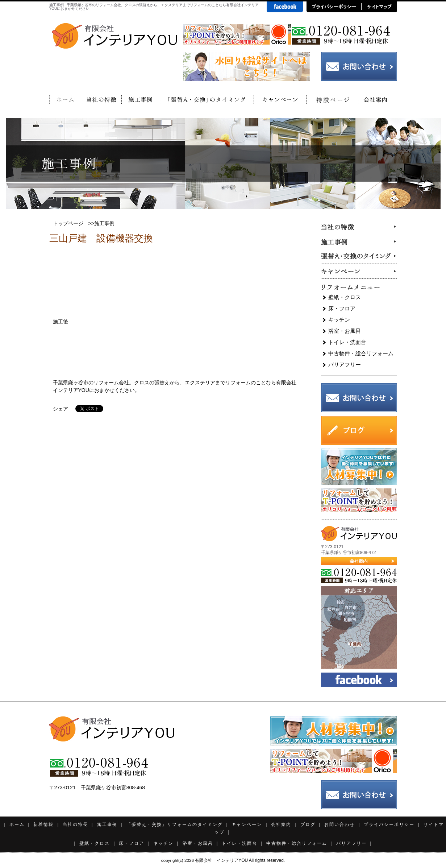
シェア (61, 409)
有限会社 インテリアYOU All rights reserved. (240, 860)
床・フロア (342, 308)
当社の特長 (75, 824)
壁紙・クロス (345, 297)
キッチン (339, 320)
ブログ (308, 824)
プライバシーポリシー (389, 824)
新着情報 (43, 824)
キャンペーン (247, 824)
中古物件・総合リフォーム (361, 353)
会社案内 (281, 824)
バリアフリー (345, 365)
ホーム (17, 824)
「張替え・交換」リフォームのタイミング (175, 824)
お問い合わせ (339, 824)
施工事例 (107, 824)
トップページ (68, 223)
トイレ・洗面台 (347, 342)
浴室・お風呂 (345, 331)
